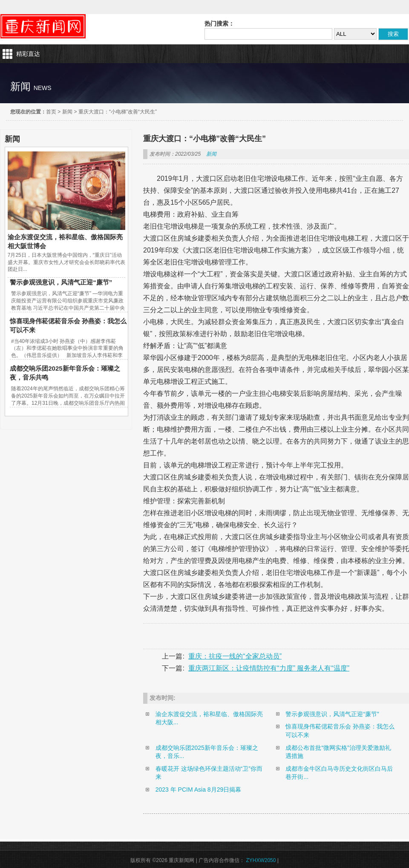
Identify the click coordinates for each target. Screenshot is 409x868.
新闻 (67, 112)
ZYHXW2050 (261, 860)
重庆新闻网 (43, 26)
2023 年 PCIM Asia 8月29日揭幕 (199, 790)
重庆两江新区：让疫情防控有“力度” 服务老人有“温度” (269, 668)
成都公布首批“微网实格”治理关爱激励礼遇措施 (338, 752)
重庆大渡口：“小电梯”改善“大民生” (118, 112)
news (43, 88)
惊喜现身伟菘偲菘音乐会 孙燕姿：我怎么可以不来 (340, 731)
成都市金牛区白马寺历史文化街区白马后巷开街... (339, 773)
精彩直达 (28, 54)
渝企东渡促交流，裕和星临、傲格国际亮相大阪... (209, 718)
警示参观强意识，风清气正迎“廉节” (61, 282)
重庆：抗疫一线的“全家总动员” (235, 656)
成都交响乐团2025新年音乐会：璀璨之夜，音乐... (207, 752)
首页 (51, 112)
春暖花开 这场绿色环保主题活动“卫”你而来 (209, 773)
